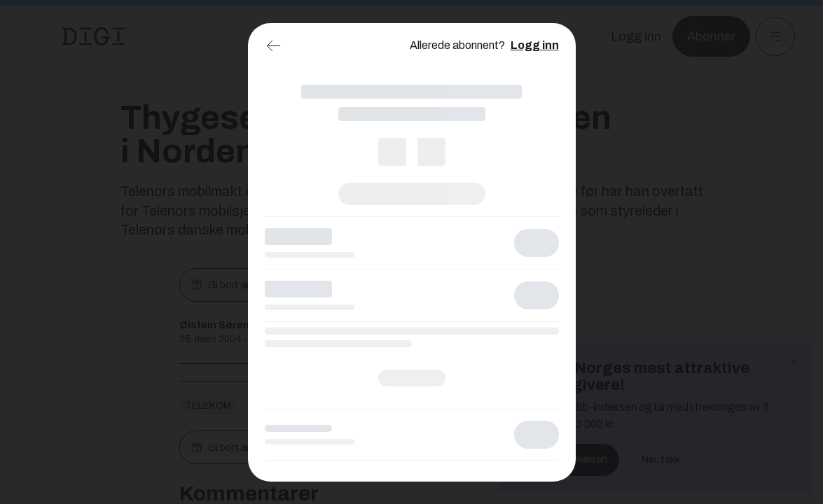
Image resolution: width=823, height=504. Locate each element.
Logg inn (535, 45)
